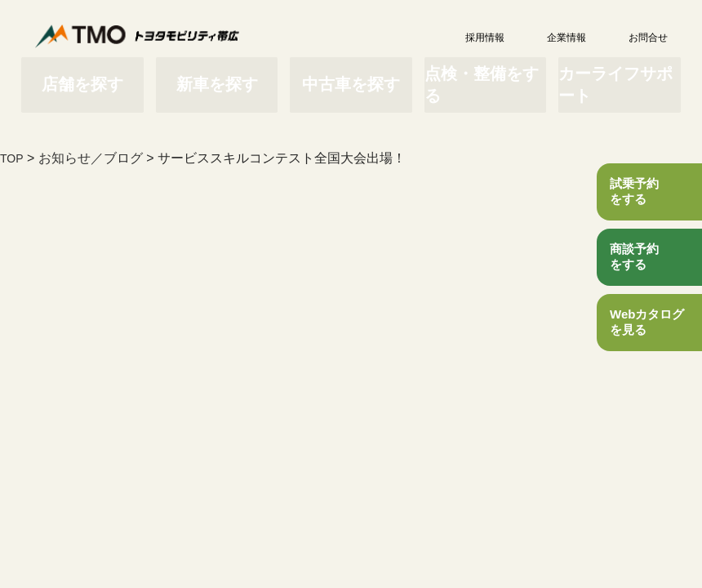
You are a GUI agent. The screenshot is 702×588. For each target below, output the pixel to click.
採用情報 (465, 38)
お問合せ (629, 38)
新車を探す (224, 75)
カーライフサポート (604, 75)
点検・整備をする (478, 75)
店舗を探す (98, 75)
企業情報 (547, 38)
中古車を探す (351, 75)
